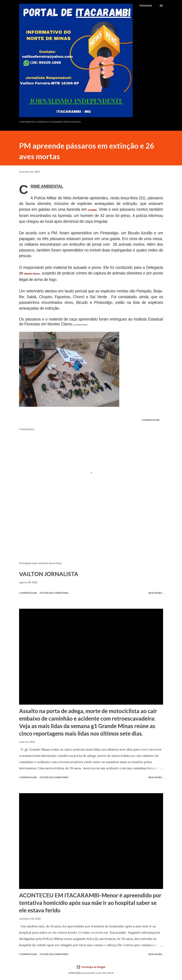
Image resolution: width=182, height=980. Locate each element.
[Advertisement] (91, 535)
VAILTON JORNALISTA (49, 574)
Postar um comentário (54, 593)
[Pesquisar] (146, 6)
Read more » (156, 593)
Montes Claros (32, 274)
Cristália (92, 210)
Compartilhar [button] (150, 420)
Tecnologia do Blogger (91, 967)
